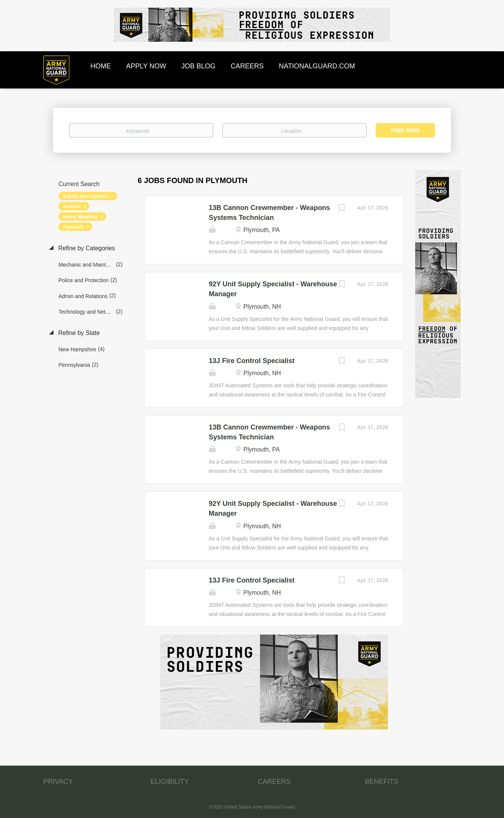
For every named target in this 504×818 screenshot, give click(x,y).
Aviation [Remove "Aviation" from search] (72, 207)
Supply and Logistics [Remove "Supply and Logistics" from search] (86, 196)
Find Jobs (406, 130)
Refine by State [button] (78, 333)
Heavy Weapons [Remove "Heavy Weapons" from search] (80, 217)
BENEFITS (382, 782)
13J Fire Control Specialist (252, 361)
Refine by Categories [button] (86, 248)
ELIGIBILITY (170, 782)
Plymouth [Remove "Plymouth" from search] (73, 227)
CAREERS (274, 782)
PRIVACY (58, 782)
